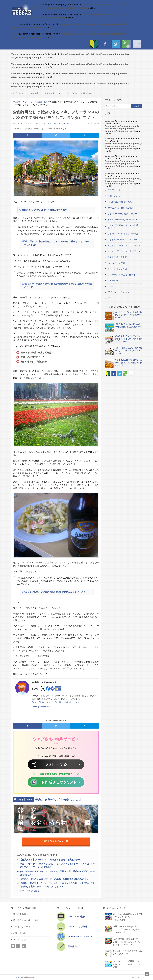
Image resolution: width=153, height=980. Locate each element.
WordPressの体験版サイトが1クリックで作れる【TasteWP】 (127, 917)
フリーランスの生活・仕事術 (54, 123)
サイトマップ (20, 940)
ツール (111, 286)
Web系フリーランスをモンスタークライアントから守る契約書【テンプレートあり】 (129, 339)
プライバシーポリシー (24, 927)
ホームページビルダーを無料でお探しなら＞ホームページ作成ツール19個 (128, 315)
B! (85, 135)
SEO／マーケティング (119, 292)
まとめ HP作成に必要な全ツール (123, 214)
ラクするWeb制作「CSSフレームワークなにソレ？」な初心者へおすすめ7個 (129, 363)
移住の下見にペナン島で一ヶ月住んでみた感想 (45, 210)
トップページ (17, 93)
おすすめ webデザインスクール (123, 240)
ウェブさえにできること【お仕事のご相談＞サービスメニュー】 (60, 702)
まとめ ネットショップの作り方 (123, 234)
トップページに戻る (29, 891)
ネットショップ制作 (78, 927)
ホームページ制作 (77, 917)
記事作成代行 (74, 947)
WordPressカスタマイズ (80, 937)
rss (127, 45)
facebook (106, 45)
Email (13, 946)
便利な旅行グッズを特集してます (47, 800)
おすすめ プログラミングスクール (124, 245)
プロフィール (114, 190)
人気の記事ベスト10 (54, 93)
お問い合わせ (138, 45)
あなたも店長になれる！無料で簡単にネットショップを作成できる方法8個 (128, 351)
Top (147, 974)
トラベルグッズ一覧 (58, 841)
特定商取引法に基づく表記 (26, 920)
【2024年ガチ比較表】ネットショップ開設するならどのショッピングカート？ (127, 942)
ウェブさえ (22, 10)
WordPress (113, 281)
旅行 (69, 123)
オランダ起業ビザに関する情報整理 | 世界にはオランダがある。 (56, 592)
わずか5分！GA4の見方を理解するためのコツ (127, 953)
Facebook (18, 946)
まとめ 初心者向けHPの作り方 (122, 219)
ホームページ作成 (116, 263)
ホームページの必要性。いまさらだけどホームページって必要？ (127, 964)
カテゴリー (72, 93)
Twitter (24, 946)
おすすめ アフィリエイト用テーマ (124, 251)
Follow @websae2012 (41, 707)
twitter (116, 45)
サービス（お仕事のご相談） (122, 208)
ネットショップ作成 (117, 269)
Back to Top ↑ (137, 977)
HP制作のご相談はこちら (120, 202)
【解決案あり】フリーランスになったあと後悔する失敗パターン (51, 860)
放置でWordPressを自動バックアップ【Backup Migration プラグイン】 (127, 929)
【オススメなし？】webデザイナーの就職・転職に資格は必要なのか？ (54, 879)
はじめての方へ (95, 45)
